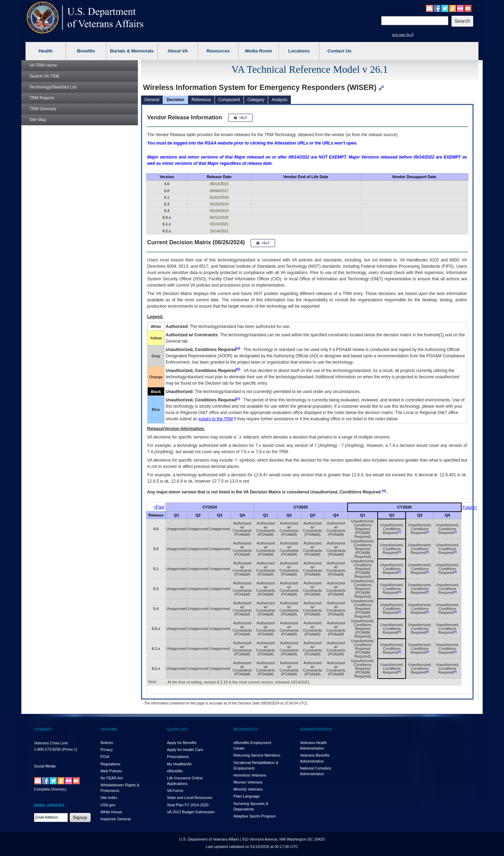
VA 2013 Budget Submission (191, 812)
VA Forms (175, 791)
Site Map (38, 120)
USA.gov (108, 805)
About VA (178, 51)
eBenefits (175, 771)
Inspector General (115, 819)
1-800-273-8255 (47, 749)
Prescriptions (178, 757)
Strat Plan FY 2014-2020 (188, 805)
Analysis (279, 100)
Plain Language (247, 796)
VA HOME (109, 729)
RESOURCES (245, 729)
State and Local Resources (190, 798)
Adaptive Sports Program (255, 816)
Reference (201, 100)
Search (44, 76)
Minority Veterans (248, 789)
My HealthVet (179, 764)
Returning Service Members (257, 755)
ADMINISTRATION (316, 729)
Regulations (110, 764)
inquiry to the (216, 419)
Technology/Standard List (53, 87)
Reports (42, 98)
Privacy (107, 750)
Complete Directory (50, 789)
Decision (175, 100)
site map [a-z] (403, 34)
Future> (470, 507)
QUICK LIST (177, 729)
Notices (107, 743)
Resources (218, 51)
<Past (159, 507)
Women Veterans (248, 782)
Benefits (86, 51)
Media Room (258, 51)
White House (111, 812)
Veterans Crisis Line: (51, 743)
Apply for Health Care (185, 750)
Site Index (109, 798)
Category (256, 100)
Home (43, 65)
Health (45, 51)
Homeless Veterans (250, 775)
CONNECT (43, 729)
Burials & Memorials (132, 51)
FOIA (105, 757)
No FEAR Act (112, 778)
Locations (299, 51)
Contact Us (339, 51)
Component (229, 100)
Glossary (43, 109)
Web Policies (111, 771)
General (152, 100)
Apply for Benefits (182, 743)
